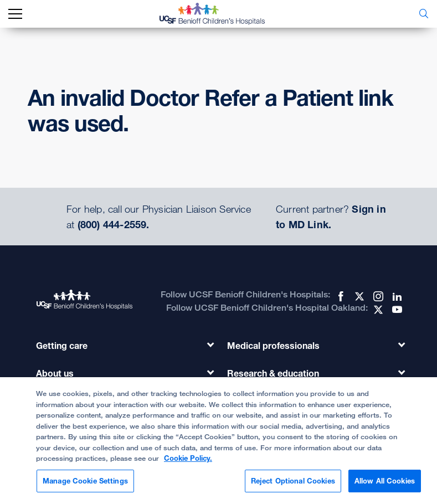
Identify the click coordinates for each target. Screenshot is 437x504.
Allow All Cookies (385, 486)
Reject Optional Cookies (293, 486)
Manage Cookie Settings (85, 486)
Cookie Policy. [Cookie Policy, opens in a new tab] (188, 463)
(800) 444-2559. (114, 224)
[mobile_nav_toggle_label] (15, 14)
